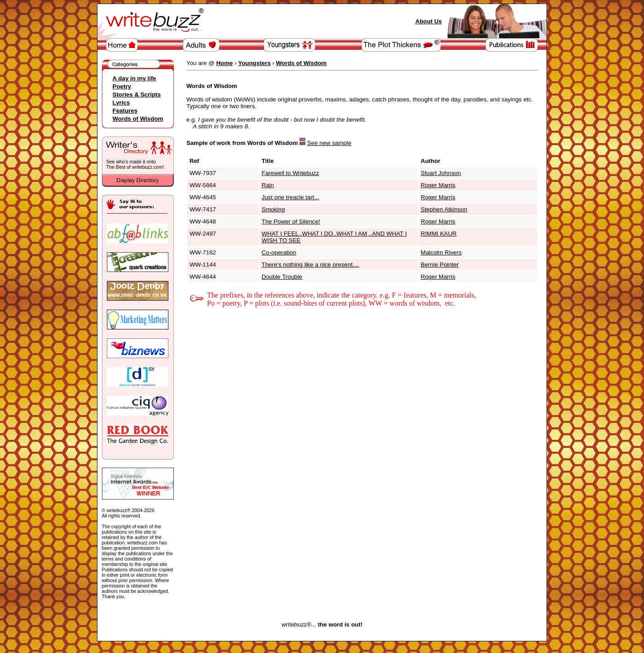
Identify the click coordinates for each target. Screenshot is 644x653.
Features (125, 111)
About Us (429, 21)
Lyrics (121, 103)
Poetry (122, 86)
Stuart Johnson (441, 173)
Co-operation (279, 252)
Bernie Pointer (440, 265)
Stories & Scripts (137, 94)
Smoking (273, 209)
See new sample (329, 143)
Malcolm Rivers (441, 252)
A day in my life (135, 78)
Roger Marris (438, 185)
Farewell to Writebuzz (291, 173)
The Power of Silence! (291, 221)
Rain (268, 185)
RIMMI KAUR (439, 234)
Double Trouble (282, 277)
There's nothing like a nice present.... (311, 265)
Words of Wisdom (138, 119)
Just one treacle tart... (291, 197)
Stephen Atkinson (444, 209)
